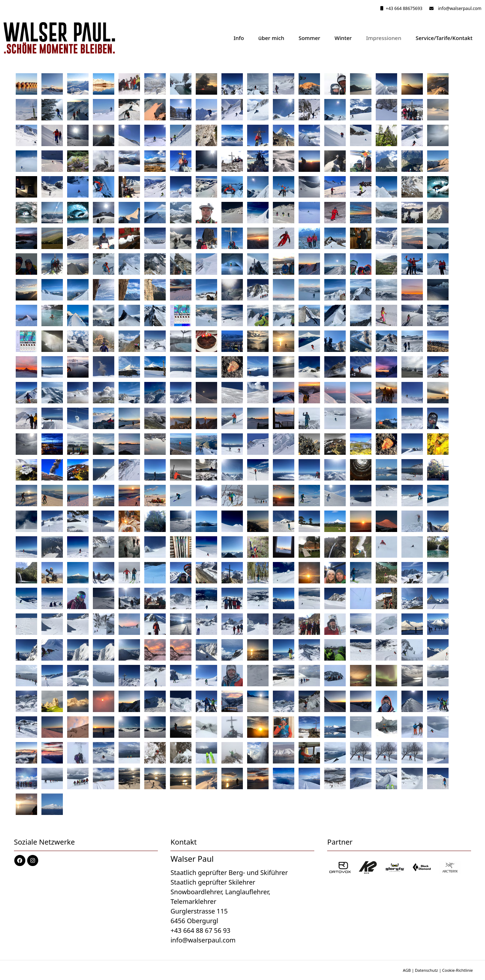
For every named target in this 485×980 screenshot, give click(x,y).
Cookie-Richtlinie (457, 970)
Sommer (309, 38)
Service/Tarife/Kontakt (444, 38)
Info (239, 38)
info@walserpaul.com (459, 8)
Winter (343, 38)
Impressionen (384, 38)
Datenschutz (426, 970)
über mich (271, 38)
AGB (407, 970)
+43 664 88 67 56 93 (200, 930)
